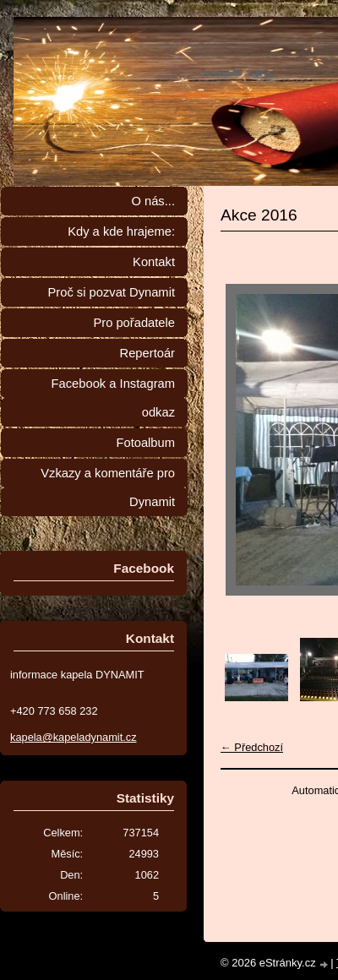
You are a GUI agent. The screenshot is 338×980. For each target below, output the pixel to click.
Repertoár (147, 353)
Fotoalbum (145, 443)
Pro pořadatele (134, 323)
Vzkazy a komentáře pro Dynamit (108, 487)
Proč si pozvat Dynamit (111, 292)
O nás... (153, 201)
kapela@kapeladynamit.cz (74, 737)
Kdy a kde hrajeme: (121, 231)
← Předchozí (252, 747)
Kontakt (154, 262)
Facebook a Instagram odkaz (113, 398)
